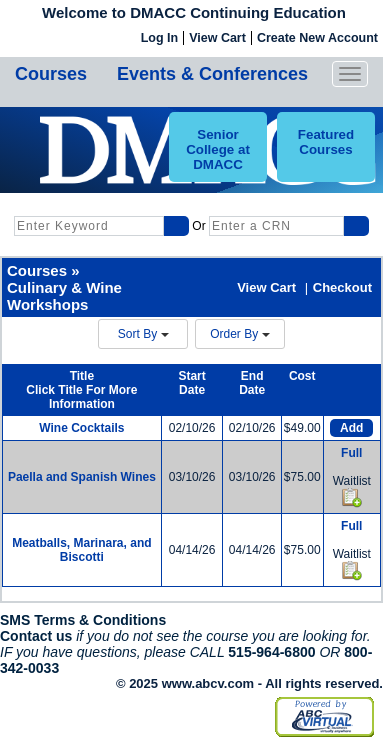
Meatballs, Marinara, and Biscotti (81, 550)
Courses (51, 74)
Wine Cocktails (81, 428)
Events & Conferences (212, 74)
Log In (160, 38)
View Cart (217, 38)
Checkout (342, 287)
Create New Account (317, 38)
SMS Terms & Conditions (83, 620)
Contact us (36, 636)
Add (351, 428)
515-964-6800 (271, 652)
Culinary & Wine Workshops (64, 296)
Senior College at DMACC (218, 149)
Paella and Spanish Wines (82, 477)
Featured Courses (326, 142)
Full (351, 453)
